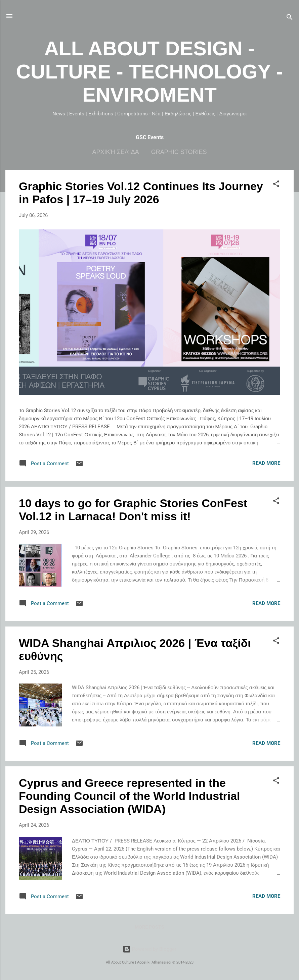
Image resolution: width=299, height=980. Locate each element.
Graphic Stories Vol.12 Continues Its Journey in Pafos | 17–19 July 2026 (141, 193)
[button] (276, 185)
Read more (266, 463)
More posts (149, 927)
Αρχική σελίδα (116, 152)
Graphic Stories (179, 152)
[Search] (290, 18)
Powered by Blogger (149, 949)
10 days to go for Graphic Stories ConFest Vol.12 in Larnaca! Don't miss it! (133, 510)
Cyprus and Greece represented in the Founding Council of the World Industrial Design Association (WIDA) (130, 796)
